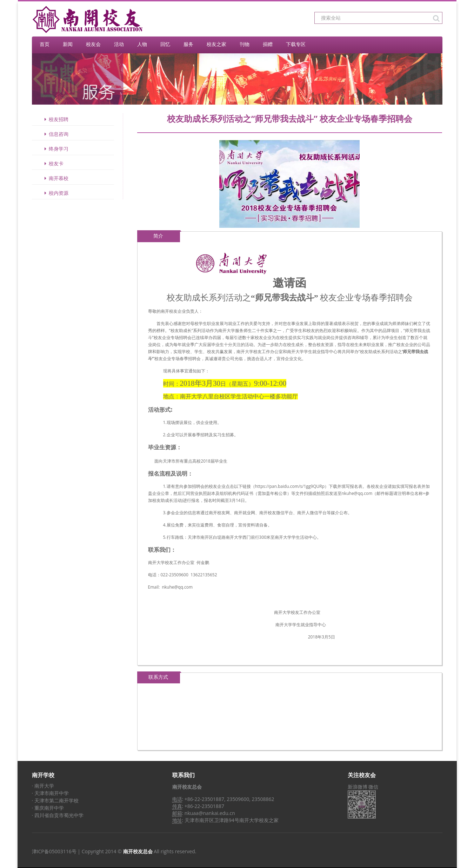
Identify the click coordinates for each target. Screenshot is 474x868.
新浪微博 (358, 787)
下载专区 (296, 44)
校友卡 (53, 163)
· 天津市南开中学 (50, 793)
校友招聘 (55, 119)
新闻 (68, 44)
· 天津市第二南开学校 (55, 800)
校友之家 (216, 44)
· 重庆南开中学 (48, 808)
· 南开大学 (43, 786)
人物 (142, 44)
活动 (119, 44)
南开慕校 (55, 178)
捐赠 (268, 44)
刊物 (245, 44)
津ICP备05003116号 (54, 851)
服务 (188, 44)
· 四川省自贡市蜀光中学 (58, 815)
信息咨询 (55, 134)
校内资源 (55, 193)
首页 (45, 44)
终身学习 (55, 149)
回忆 (165, 44)
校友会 (93, 44)
